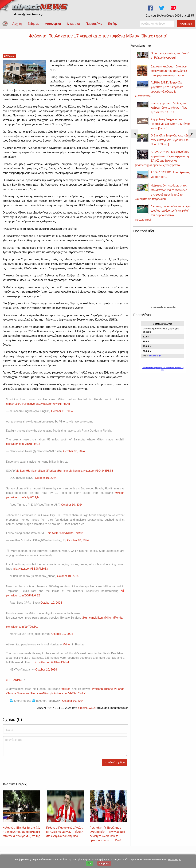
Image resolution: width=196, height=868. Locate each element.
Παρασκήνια (94, 24)
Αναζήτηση (186, 24)
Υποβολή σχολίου (115, 763)
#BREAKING (14, 680)
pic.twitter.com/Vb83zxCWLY (68, 693)
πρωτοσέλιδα (158, 307)
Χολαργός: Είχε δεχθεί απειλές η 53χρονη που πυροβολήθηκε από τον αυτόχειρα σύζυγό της (21, 832)
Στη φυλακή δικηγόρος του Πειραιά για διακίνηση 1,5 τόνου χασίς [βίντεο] (170, 124)
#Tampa (11, 693)
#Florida (51, 471)
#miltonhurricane (103, 689)
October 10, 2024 (74, 451)
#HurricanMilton (35, 471)
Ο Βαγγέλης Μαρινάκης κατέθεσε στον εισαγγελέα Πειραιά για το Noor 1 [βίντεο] (171, 140)
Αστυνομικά (53, 24)
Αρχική (17, 24)
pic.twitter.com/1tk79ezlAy (22, 627)
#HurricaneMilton (67, 471)
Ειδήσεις (33, 24)
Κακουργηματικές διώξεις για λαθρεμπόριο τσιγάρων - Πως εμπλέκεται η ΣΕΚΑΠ (169, 108)
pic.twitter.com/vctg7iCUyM (23, 497)
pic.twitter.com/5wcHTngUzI (53, 404)
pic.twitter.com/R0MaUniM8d (65, 533)
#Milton (20, 471)
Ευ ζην (113, 24)
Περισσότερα (175, 859)
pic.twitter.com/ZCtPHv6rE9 (23, 595)
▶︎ (194, 135)
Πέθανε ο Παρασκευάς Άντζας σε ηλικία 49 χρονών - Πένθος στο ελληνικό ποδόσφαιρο (64, 832)
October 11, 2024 (62, 411)
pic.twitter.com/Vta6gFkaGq (23, 444)
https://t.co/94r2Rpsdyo (20, 404)
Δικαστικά (73, 24)
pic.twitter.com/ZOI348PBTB (96, 471)
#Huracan (23, 693)
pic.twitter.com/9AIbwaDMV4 (51, 662)
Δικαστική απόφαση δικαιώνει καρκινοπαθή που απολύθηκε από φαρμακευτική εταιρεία (169, 71)
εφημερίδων (172, 307)
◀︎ (136, 135)
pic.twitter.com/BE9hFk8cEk (31, 569)
